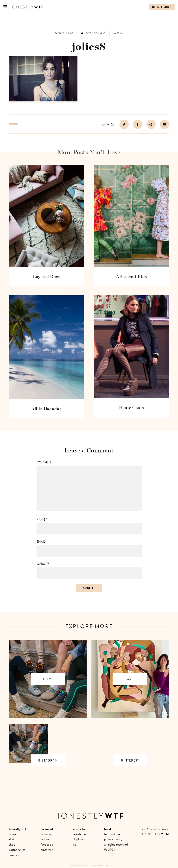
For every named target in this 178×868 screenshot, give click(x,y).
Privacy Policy (113, 839)
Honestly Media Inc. (79, 866)
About (13, 839)
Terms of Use (112, 834)
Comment (46, 462)
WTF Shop (162, 7)
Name (42, 520)
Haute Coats (132, 407)
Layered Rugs (46, 276)
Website (43, 564)
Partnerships (17, 850)
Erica (120, 33)
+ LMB (106, 866)
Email (42, 542)
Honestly (156, 834)
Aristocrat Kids (132, 276)
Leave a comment (93, 33)
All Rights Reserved (116, 845)
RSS (74, 845)
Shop (12, 845)
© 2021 (110, 850)
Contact (14, 855)
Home (13, 834)
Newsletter (79, 834)
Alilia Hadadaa (46, 409)
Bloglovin (79, 839)
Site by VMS (98, 866)
